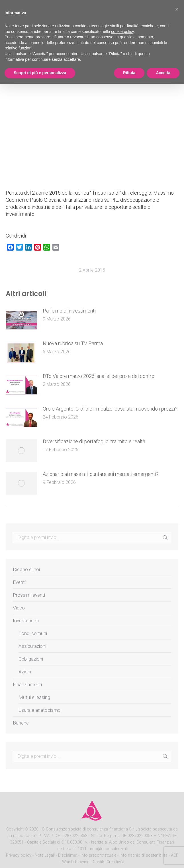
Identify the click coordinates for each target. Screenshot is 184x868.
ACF (175, 855)
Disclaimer (68, 855)
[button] (177, 9)
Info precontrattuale (99, 855)
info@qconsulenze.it (109, 849)
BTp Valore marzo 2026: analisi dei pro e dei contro (99, 376)
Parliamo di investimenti (69, 311)
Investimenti (26, 621)
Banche (21, 723)
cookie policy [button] (122, 32)
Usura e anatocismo (40, 710)
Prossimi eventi (29, 595)
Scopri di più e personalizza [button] (40, 73)
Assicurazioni (32, 646)
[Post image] (21, 320)
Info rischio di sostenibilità (144, 855)
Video (19, 608)
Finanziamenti (27, 684)
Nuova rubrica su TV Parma (73, 343)
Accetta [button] (163, 73)
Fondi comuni (33, 633)
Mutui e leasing (34, 697)
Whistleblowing (76, 862)
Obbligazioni (31, 659)
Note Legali (45, 855)
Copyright (15, 829)
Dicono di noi (26, 569)
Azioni (25, 672)
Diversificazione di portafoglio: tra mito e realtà (94, 441)
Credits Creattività (109, 862)
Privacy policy (19, 855)
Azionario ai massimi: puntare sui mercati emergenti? (101, 474)
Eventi (19, 582)
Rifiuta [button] (129, 73)
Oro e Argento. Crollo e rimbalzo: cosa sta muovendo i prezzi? (110, 409)
